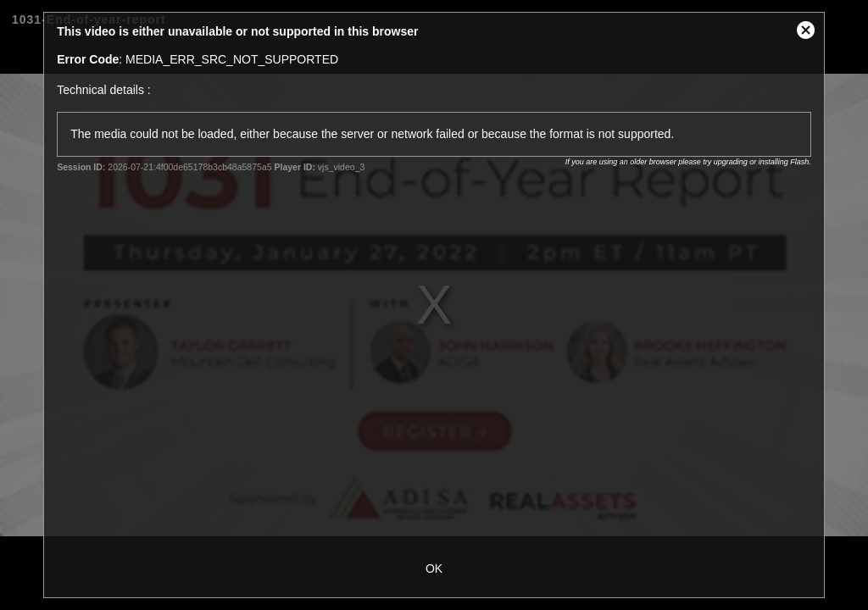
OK (434, 568)
